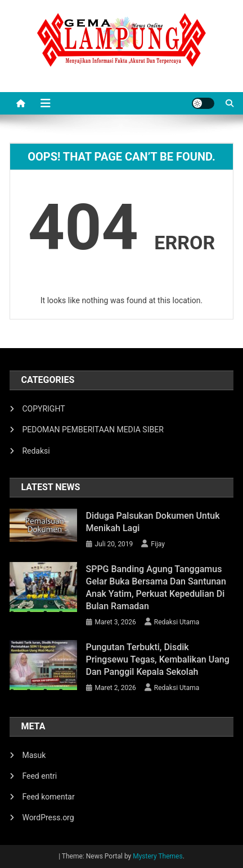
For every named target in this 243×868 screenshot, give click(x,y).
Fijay (158, 544)
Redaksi (36, 451)
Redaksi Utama (177, 622)
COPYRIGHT (43, 409)
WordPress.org (48, 817)
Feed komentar (48, 797)
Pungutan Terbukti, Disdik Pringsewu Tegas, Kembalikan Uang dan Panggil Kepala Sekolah (158, 659)
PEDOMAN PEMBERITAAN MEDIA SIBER (93, 430)
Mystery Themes (157, 856)
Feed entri (39, 776)
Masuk (34, 755)
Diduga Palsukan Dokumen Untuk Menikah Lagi (153, 522)
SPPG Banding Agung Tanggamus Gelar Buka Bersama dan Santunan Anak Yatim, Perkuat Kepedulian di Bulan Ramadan (156, 588)
